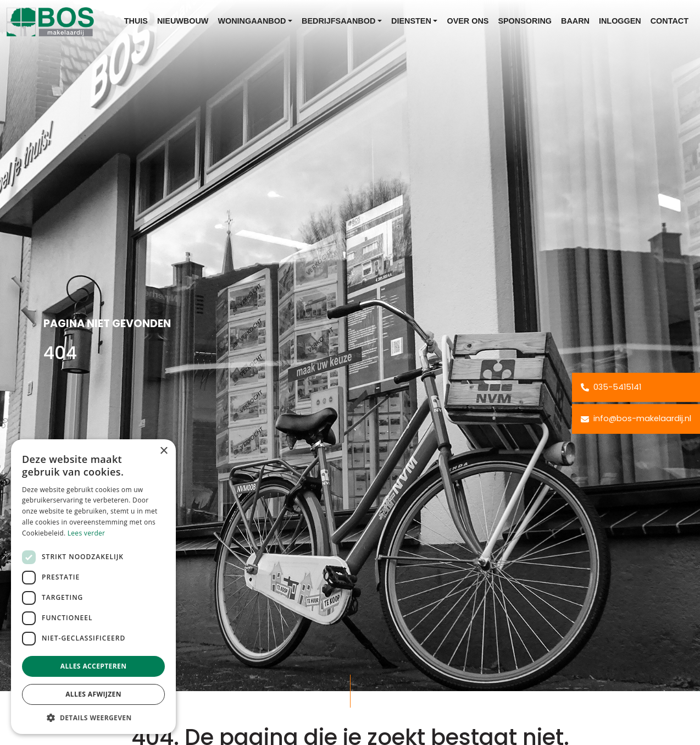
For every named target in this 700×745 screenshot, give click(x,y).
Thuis (136, 21)
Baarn (575, 21)
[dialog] (93, 587)
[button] (93, 718)
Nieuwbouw (183, 21)
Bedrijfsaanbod (338, 21)
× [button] (163, 451)
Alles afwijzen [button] (93, 694)
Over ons (468, 21)
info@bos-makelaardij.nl (636, 418)
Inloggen (620, 21)
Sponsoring (525, 21)
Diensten (411, 21)
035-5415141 (611, 387)
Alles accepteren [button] (94, 666)
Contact (670, 21)
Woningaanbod (252, 21)
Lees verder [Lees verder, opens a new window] (87, 533)
